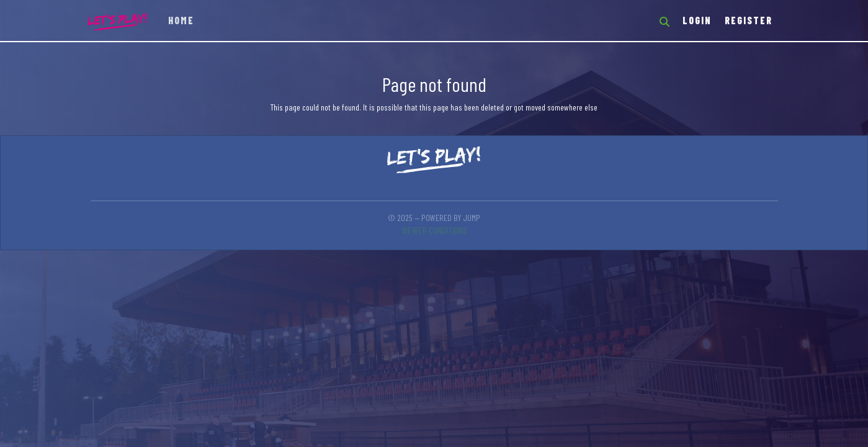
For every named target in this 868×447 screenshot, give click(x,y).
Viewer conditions (434, 230)
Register (749, 20)
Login (697, 20)
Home (181, 20)
